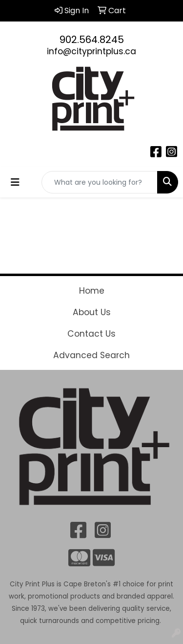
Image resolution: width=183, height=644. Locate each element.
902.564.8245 (92, 40)
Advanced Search (91, 355)
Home (92, 291)
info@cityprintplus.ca (91, 51)
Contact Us (91, 334)
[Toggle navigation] (15, 182)
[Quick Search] (100, 182)
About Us (92, 312)
